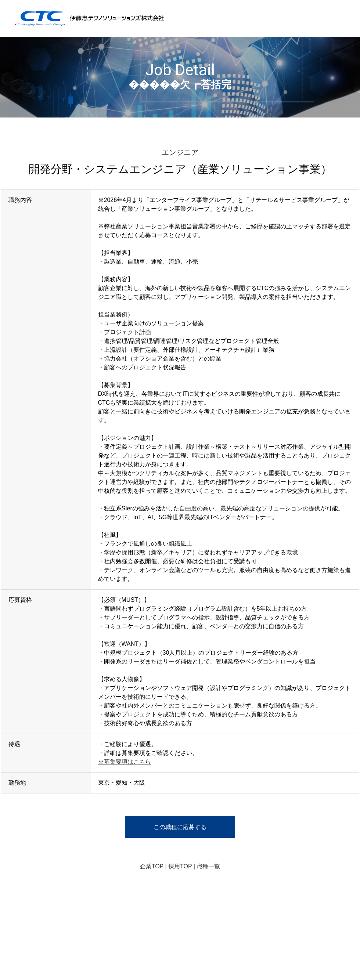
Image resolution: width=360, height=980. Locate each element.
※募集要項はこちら (125, 762)
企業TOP (152, 866)
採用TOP (180, 866)
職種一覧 (208, 866)
